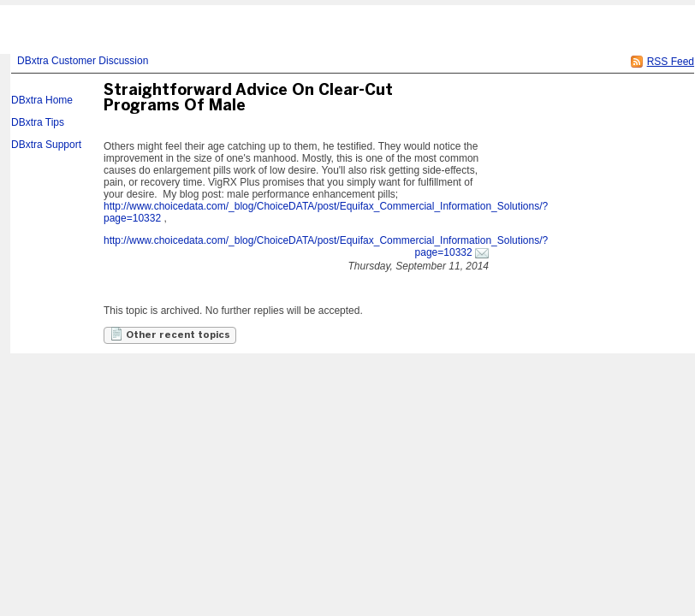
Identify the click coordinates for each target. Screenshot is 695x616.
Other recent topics (170, 334)
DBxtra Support (46, 145)
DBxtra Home (42, 100)
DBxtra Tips (38, 122)
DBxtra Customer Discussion (83, 61)
